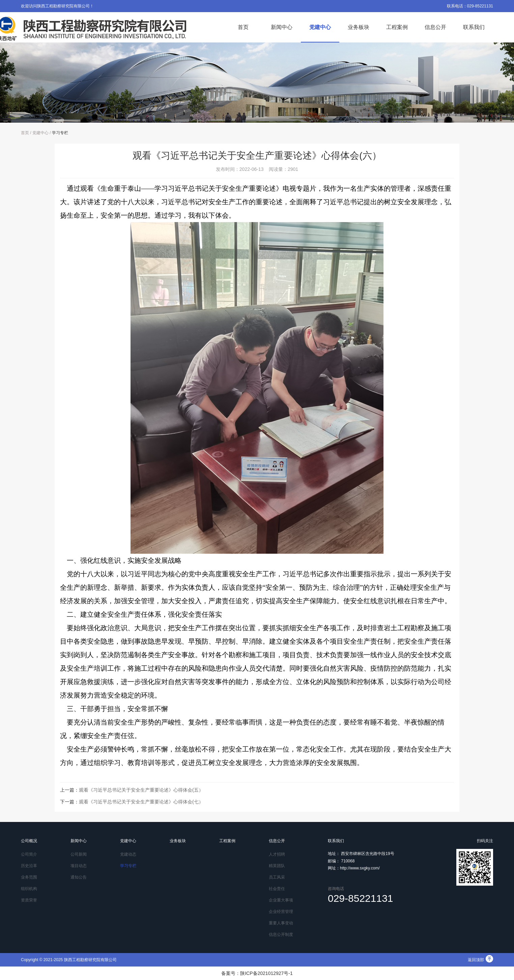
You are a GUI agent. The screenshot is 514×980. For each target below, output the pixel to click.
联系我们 (474, 27)
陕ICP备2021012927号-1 (266, 973)
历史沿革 (29, 866)
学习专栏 (60, 133)
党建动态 (128, 854)
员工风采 (277, 877)
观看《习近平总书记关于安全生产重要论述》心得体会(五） (141, 790)
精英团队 (277, 866)
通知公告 (79, 877)
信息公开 (435, 27)
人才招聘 (277, 854)
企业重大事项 (281, 900)
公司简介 (29, 854)
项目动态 (79, 866)
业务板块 (359, 27)
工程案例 (397, 27)
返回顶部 (480, 960)
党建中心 (320, 27)
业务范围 (29, 877)
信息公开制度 (281, 935)
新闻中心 (282, 27)
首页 (243, 27)
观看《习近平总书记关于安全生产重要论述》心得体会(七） (141, 802)
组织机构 (29, 889)
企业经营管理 (281, 912)
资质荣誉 (29, 900)
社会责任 (277, 889)
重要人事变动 (281, 923)
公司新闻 (79, 854)
